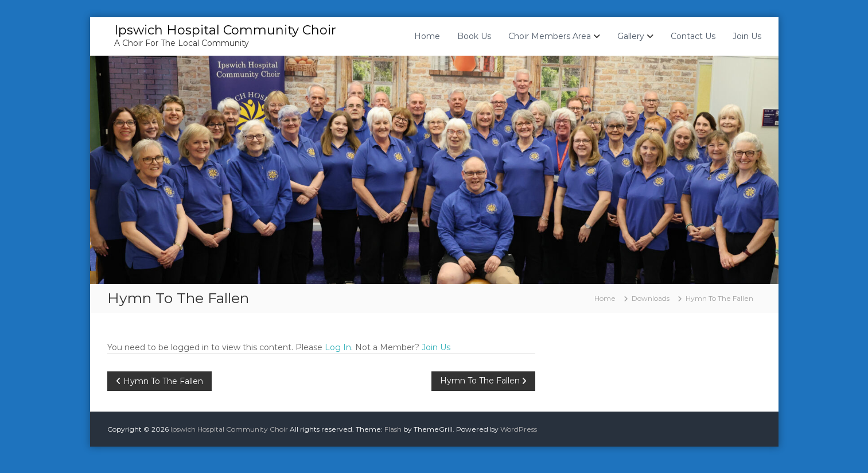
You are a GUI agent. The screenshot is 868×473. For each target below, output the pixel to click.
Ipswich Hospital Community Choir (225, 30)
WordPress (519, 429)
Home (427, 36)
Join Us (747, 36)
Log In (338, 347)
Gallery (631, 36)
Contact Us (693, 36)
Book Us (474, 36)
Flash (393, 429)
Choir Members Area (550, 36)
